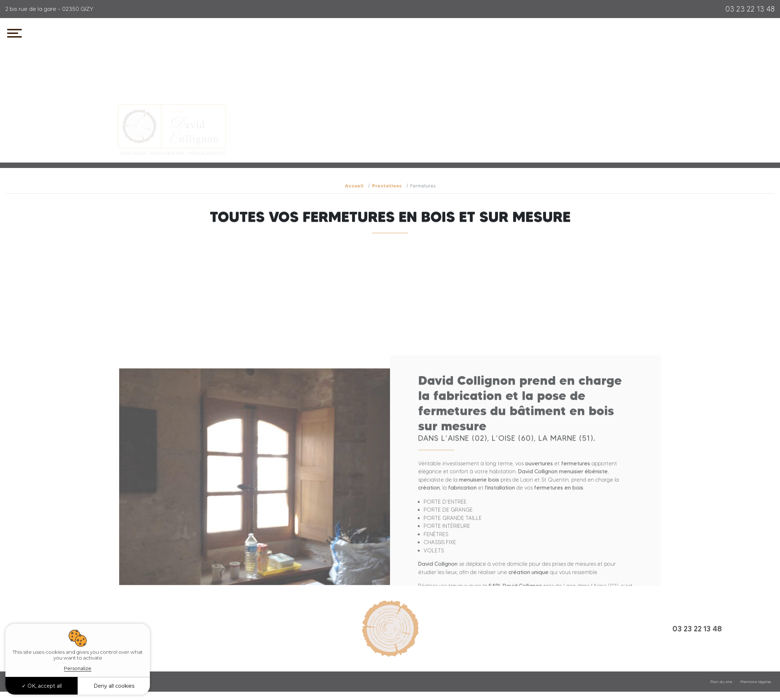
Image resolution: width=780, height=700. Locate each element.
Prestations (387, 186)
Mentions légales (756, 682)
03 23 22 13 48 (750, 9)
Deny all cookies (114, 686)
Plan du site (721, 682)
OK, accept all (42, 686)
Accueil (354, 186)
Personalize (78, 668)
